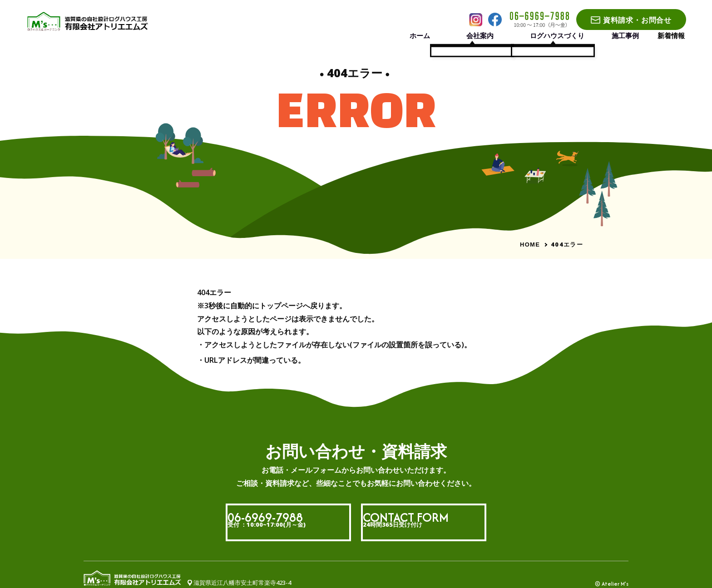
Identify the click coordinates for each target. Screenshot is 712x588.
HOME (530, 245)
